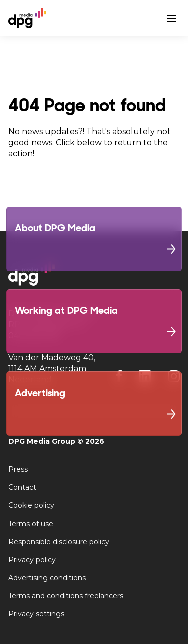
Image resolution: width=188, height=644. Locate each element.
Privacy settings (36, 614)
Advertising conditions (47, 578)
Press (18, 469)
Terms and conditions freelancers (66, 596)
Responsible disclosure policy (59, 542)
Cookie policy (31, 505)
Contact (22, 487)
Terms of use (31, 524)
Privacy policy (32, 560)
